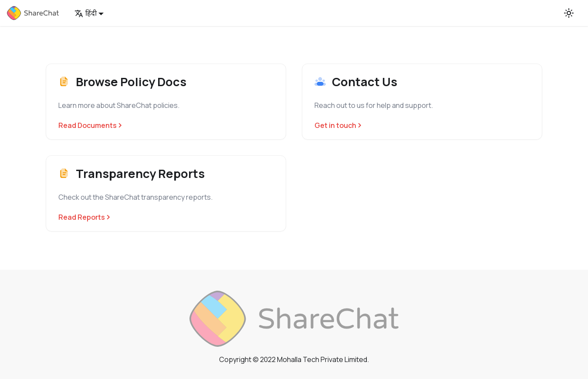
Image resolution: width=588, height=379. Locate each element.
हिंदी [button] (86, 13)
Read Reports (84, 217)
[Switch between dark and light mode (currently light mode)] (569, 13)
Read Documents (90, 125)
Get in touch (338, 125)
